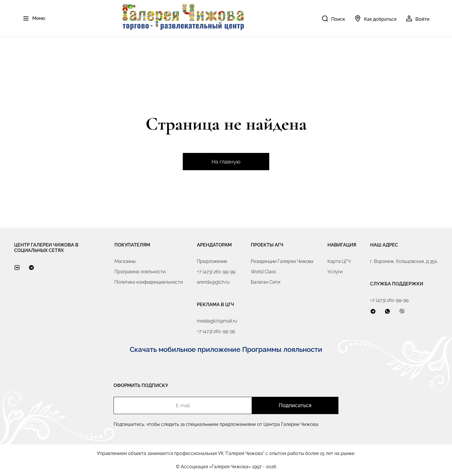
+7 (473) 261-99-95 (216, 331)
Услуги (335, 272)
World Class (263, 272)
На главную (226, 162)
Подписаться (295, 405)
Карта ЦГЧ (339, 261)
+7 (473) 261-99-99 (216, 272)
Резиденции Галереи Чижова (282, 261)
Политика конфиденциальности (149, 282)
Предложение (212, 261)
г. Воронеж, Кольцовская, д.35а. (404, 261)
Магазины (125, 261)
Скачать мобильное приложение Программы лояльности (226, 349)
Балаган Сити (265, 282)
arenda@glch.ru (213, 282)
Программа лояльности (140, 272)
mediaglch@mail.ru (217, 321)
